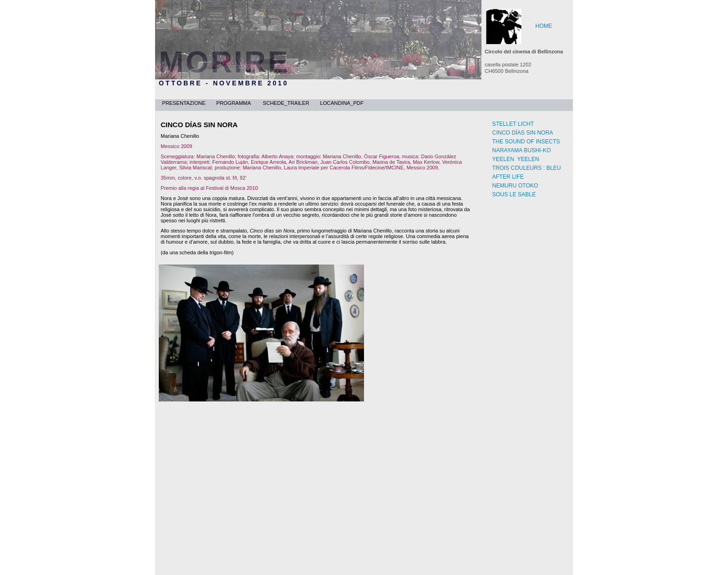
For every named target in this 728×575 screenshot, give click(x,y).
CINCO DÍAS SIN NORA (523, 133)
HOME (544, 26)
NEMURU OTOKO (515, 186)
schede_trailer (287, 103)
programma (235, 103)
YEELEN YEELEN (516, 159)
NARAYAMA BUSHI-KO (521, 150)
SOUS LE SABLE (514, 194)
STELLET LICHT (513, 124)
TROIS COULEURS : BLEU (526, 168)
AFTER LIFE (508, 177)
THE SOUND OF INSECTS (526, 142)
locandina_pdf (342, 103)
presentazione (185, 103)
